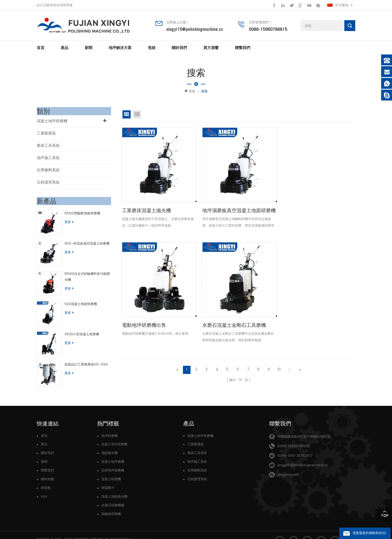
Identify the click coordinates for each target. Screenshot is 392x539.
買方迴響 (211, 49)
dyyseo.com (140, 525)
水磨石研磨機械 (113, 491)
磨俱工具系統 (48, 147)
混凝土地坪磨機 (113, 448)
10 (279, 235)
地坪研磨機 (109, 422)
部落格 (46, 474)
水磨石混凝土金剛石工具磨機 (328, 195)
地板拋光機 (109, 439)
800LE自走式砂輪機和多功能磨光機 (86, 273)
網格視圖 (127, 116)
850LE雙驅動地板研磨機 (80, 215)
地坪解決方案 (120, 49)
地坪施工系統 (48, 159)
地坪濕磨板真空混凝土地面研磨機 (209, 195)
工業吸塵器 (46, 135)
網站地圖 (47, 465)
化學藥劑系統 (48, 171)
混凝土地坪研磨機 (52, 122)
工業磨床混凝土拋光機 (146, 191)
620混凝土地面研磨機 (78, 298)
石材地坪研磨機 (113, 456)
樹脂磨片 (108, 474)
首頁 (41, 49)
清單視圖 (137, 116)
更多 (67, 223)
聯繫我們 (243, 49)
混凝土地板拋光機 (114, 482)
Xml (44, 482)
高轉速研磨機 (111, 500)
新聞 (88, 49)
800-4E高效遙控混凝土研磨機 (85, 242)
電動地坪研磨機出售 (263, 191)
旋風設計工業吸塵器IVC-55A (84, 353)
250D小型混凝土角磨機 (79, 326)
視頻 (152, 49)
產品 (65, 49)
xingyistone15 (288, 461)
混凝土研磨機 (111, 465)
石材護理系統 (48, 184)
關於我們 (179, 49)
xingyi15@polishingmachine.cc (195, 30)
